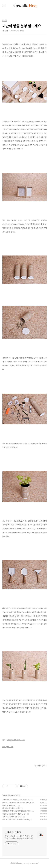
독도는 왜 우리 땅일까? (10, 805)
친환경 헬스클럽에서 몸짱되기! (12, 817)
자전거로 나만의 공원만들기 (11, 808)
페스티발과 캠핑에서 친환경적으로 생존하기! (17, 811)
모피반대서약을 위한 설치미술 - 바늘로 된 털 (17, 800)
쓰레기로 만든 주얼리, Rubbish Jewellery (16, 820)
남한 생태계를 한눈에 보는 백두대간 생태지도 (17, 803)
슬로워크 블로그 (13, 832)
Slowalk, (19, 863)
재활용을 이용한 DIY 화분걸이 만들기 (14, 814)
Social (5, 795)
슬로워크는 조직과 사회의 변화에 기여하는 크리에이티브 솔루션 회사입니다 (19, 837)
